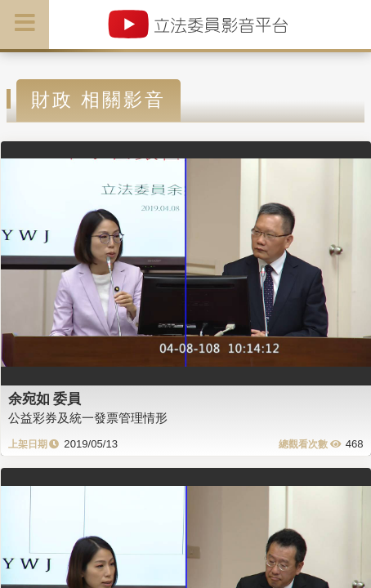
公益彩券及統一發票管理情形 (88, 418)
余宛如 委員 (45, 399)
